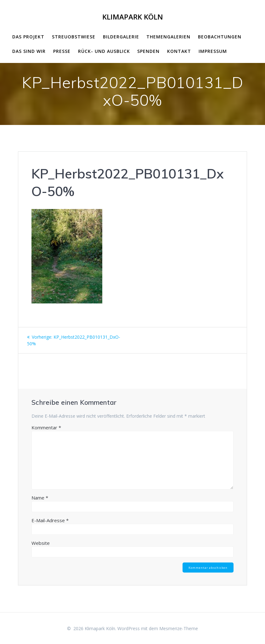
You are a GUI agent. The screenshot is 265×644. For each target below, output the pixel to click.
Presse (62, 51)
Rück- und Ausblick (104, 51)
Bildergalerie (121, 37)
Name (40, 498)
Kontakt (179, 51)
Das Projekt (28, 37)
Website (41, 543)
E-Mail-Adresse (50, 520)
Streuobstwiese (74, 37)
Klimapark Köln (133, 17)
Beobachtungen (220, 37)
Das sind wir (29, 51)
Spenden (148, 51)
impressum (213, 51)
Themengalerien (168, 37)
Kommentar (46, 427)
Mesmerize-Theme (179, 628)
